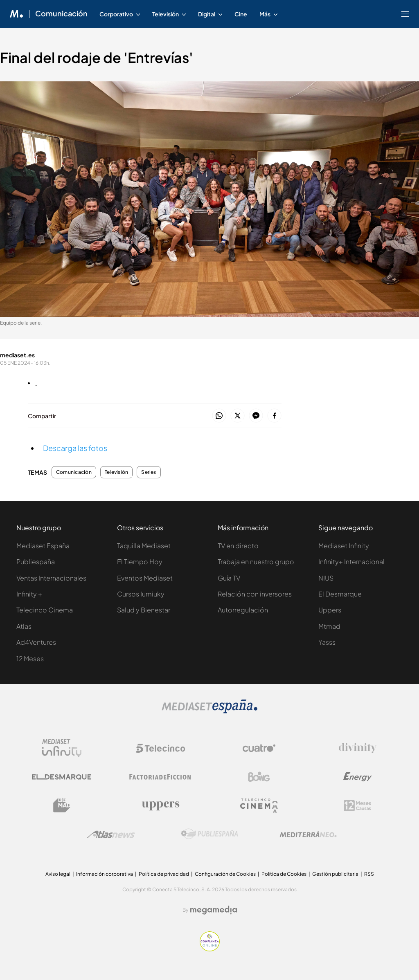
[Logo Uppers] (160, 805)
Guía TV (229, 578)
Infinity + (29, 594)
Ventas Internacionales (51, 578)
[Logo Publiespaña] (209, 834)
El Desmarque (340, 594)
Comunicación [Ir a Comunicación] (61, 14)
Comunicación (74, 472)
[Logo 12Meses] (357, 806)
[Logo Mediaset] (209, 711)
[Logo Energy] (358, 777)
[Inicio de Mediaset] (17, 14)
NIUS (326, 578)
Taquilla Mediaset (144, 546)
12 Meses (30, 658)
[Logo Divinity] (358, 748)
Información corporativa (105, 874)
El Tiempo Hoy (140, 562)
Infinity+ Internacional (351, 562)
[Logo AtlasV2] (111, 834)
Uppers (330, 610)
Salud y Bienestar (144, 610)
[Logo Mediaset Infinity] (62, 748)
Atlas (24, 626)
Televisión (116, 472)
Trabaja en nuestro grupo (256, 562)
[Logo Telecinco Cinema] (259, 806)
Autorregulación (243, 610)
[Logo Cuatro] (259, 748)
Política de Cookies (284, 874)
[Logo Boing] (259, 777)
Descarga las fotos (75, 448)
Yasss (327, 642)
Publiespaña (36, 562)
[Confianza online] (210, 949)
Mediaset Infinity (344, 546)
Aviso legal (58, 874)
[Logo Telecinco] (160, 748)
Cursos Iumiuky (141, 594)
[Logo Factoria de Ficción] (160, 777)
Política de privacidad (164, 874)
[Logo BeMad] (62, 805)
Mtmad (329, 626)
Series (149, 472)
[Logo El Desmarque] (62, 777)
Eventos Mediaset (145, 578)
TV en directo (238, 546)
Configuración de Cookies (225, 874)
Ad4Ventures (36, 642)
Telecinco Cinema (45, 610)
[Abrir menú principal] (405, 14)
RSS (369, 874)
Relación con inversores (255, 594)
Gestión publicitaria (335, 874)
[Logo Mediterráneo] (308, 834)
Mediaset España (43, 546)
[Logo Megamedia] (214, 910)
